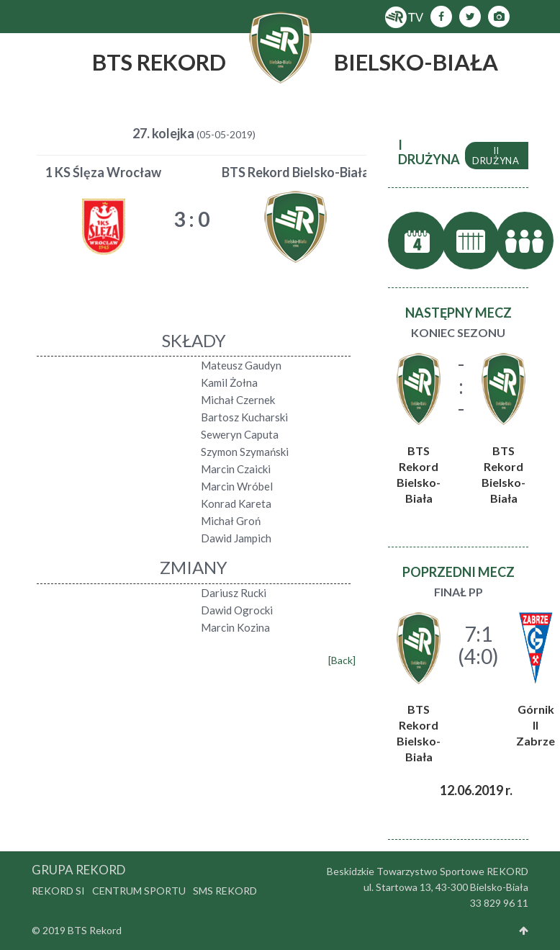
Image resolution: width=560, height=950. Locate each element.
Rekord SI (58, 891)
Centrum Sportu (139, 891)
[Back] (342, 660)
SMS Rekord (225, 891)
